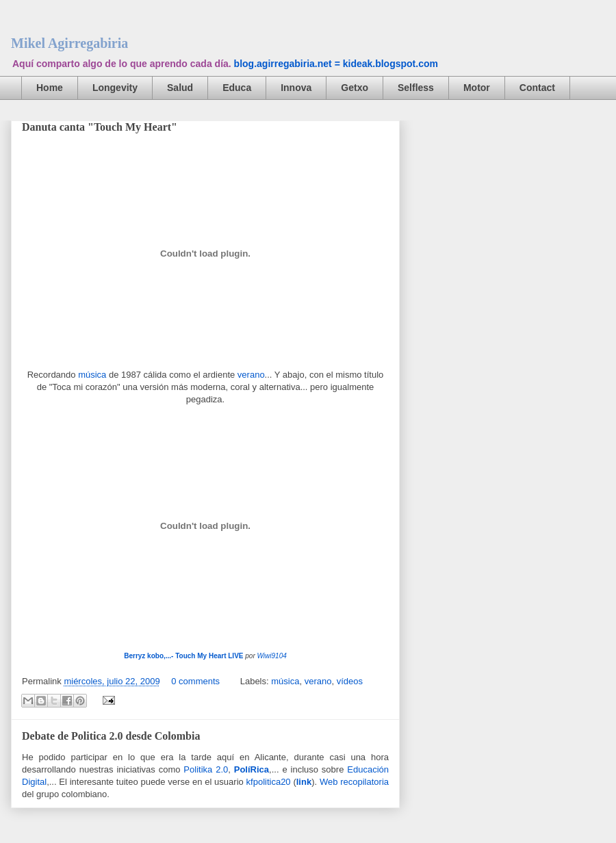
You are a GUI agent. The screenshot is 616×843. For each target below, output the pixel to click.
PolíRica (252, 769)
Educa (237, 88)
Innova (296, 88)
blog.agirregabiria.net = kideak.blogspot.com (336, 64)
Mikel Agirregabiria (69, 43)
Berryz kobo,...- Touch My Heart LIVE (183, 656)
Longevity (115, 88)
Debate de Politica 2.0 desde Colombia (111, 736)
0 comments (195, 681)
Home (50, 88)
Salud (180, 88)
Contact (537, 88)
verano (251, 375)
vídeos (350, 681)
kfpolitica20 (269, 782)
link (304, 782)
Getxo (355, 88)
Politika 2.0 (206, 769)
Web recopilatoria (354, 782)
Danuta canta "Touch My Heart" (100, 127)
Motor (477, 88)
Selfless (416, 88)
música (92, 375)
